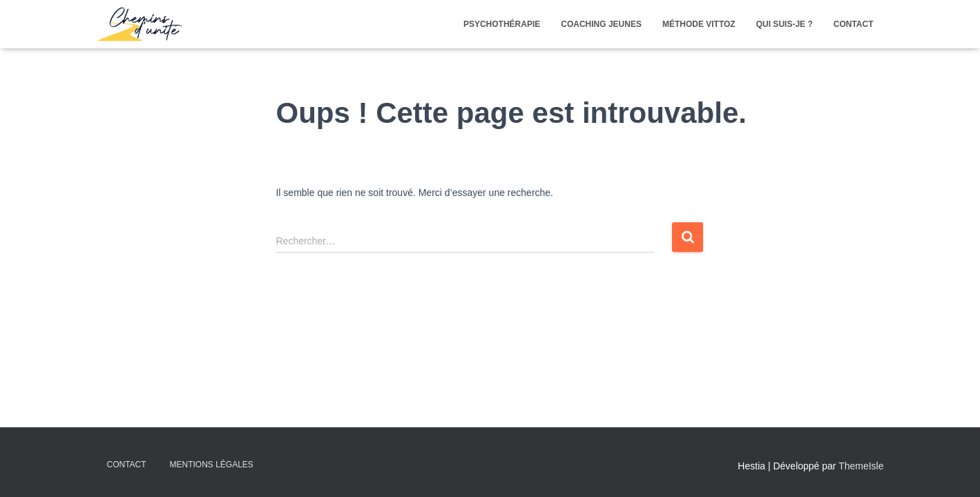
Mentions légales (212, 465)
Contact (127, 465)
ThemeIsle (861, 466)
